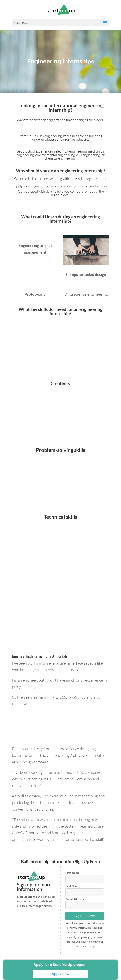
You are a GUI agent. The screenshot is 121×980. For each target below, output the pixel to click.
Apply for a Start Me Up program (60, 965)
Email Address (75, 902)
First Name (72, 875)
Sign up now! (85, 918)
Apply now (60, 974)
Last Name (72, 888)
